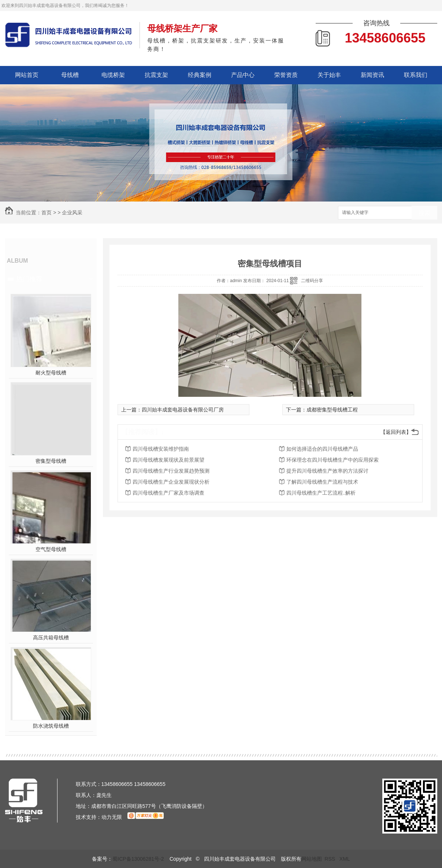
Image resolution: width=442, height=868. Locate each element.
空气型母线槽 (51, 549)
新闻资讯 (372, 75)
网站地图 (312, 859)
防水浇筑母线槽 (51, 726)
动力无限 (112, 817)
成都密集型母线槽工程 (332, 410)
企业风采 (72, 213)
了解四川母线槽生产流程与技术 (322, 482)
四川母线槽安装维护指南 (161, 449)
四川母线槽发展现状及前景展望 (168, 460)
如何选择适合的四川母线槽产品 (322, 449)
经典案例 (200, 75)
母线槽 (70, 75)
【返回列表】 (396, 432)
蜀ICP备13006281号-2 (138, 859)
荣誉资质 (286, 75)
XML (345, 859)
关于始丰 (329, 75)
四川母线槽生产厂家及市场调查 (168, 493)
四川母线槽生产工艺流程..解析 (321, 493)
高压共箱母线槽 (51, 638)
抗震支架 (156, 75)
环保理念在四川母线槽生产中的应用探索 (333, 460)
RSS (330, 859)
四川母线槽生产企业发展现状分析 (171, 482)
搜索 (424, 213)
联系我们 (416, 75)
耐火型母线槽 (51, 373)
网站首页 (27, 75)
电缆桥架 (113, 75)
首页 (47, 213)
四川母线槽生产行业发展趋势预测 (171, 471)
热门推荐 (29, 279)
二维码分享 (312, 281)
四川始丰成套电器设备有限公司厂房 (183, 410)
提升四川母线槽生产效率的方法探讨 (327, 471)
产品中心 (243, 75)
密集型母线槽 (51, 461)
